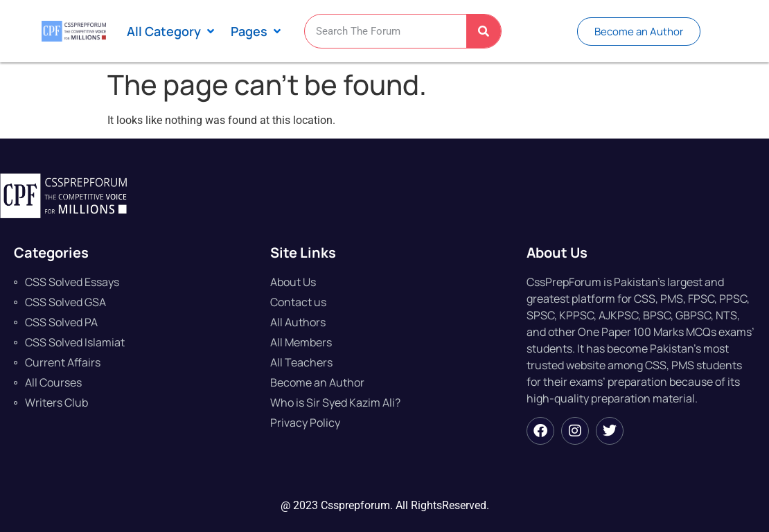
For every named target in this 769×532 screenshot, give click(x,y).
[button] (172, 32)
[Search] (484, 31)
